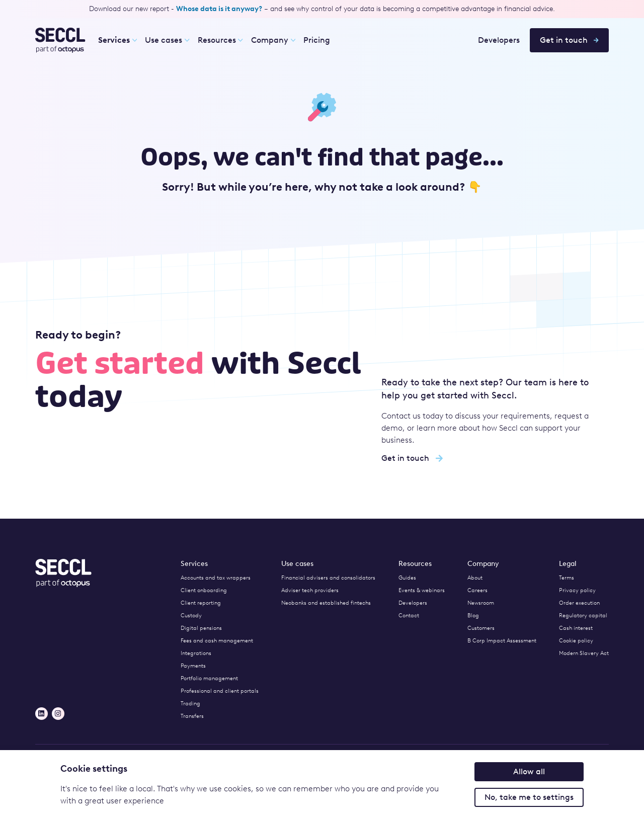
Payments (193, 666)
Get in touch (569, 40)
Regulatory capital (583, 616)
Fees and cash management (217, 641)
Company (273, 40)
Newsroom (481, 603)
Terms (567, 578)
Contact (409, 616)
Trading (190, 704)
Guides (407, 578)
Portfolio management (209, 678)
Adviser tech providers (310, 590)
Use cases (167, 40)
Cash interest (576, 628)
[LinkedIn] (42, 714)
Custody (191, 616)
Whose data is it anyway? (219, 9)
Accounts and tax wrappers (216, 578)
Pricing (317, 40)
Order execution (579, 603)
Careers (477, 590)
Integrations (196, 653)
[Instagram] (58, 714)
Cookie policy (576, 641)
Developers (499, 40)
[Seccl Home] (61, 40)
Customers (481, 628)
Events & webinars (422, 590)
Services (114, 40)
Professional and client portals (220, 691)
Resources (220, 40)
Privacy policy (577, 590)
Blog (473, 616)
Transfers (192, 716)
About (475, 578)
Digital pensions (201, 628)
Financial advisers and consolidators (328, 578)
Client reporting (201, 603)
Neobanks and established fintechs (326, 603)
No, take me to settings (529, 797)
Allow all (529, 771)
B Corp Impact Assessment (502, 641)
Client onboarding (204, 590)
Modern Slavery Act (584, 653)
